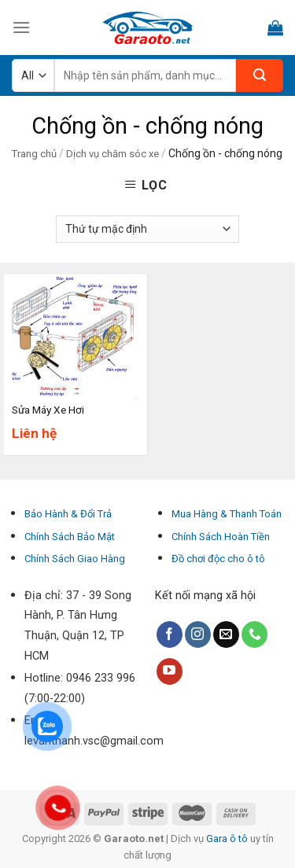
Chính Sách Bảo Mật (70, 537)
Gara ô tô (228, 839)
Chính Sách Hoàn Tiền (221, 537)
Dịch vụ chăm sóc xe (112, 154)
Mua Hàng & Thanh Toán (227, 514)
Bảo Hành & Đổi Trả (68, 514)
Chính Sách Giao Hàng (75, 559)
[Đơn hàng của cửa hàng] (147, 229)
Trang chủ (34, 154)
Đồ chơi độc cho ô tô (218, 559)
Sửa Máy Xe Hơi (48, 410)
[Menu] (21, 27)
